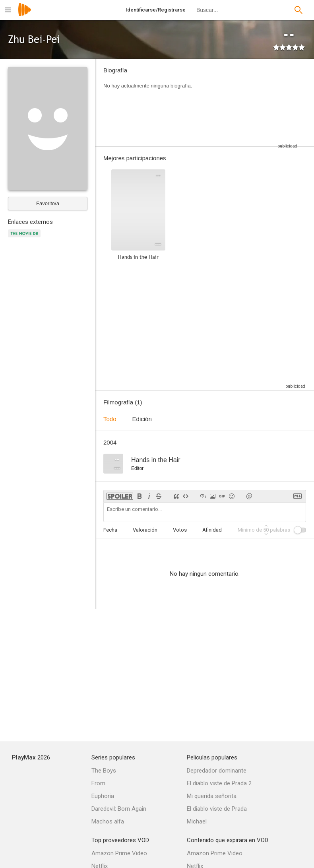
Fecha (110, 530)
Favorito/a (48, 203)
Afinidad (212, 530)
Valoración (145, 530)
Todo (110, 419)
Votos (180, 530)
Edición (142, 419)
